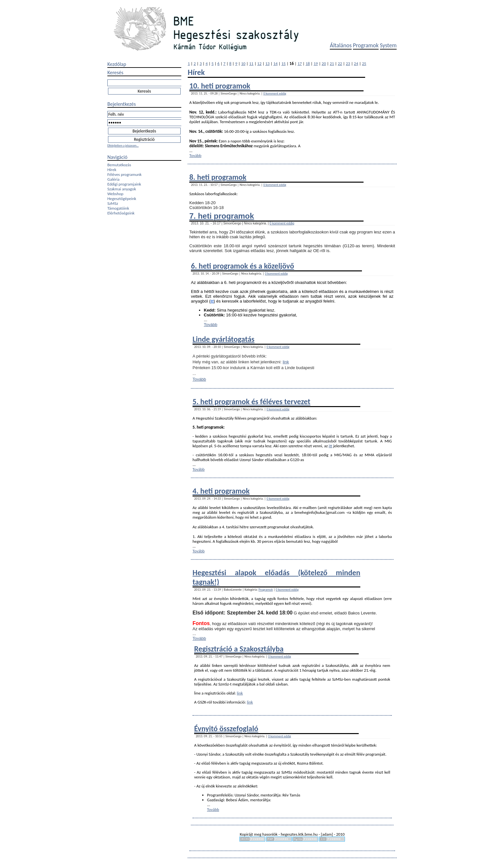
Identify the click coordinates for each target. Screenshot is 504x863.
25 (364, 64)
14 (275, 64)
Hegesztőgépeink (122, 199)
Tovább (195, 155)
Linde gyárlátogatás (224, 339)
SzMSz (113, 203)
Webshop (115, 194)
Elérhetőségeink (121, 213)
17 (300, 64)
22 (340, 64)
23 (348, 64)
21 (332, 64)
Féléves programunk (124, 174)
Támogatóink (118, 208)
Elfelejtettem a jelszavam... (123, 145)
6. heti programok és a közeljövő (243, 266)
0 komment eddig (275, 93)
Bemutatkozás (119, 165)
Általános (341, 45)
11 (251, 64)
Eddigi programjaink (124, 184)
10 (243, 64)
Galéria (113, 179)
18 (308, 64)
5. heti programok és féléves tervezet (251, 401)
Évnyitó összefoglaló (226, 728)
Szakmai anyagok (122, 189)
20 (324, 64)
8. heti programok (218, 177)
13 (267, 64)
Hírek (112, 170)
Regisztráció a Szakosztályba (239, 649)
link (286, 362)
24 (356, 64)
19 (316, 64)
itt (212, 301)
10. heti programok (220, 86)
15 (284, 64)
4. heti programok (221, 491)
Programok (366, 45)
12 (259, 64)
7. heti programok (222, 216)
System (388, 45)
